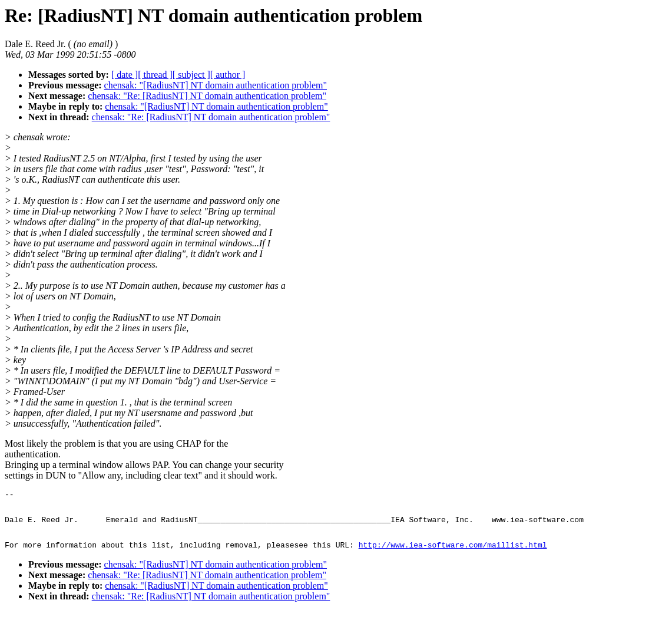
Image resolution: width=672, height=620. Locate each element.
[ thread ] (155, 75)
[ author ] (228, 75)
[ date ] (125, 75)
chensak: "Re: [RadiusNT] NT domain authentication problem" (207, 96)
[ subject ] (191, 75)
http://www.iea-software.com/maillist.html (453, 553)
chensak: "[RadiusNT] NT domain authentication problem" (216, 85)
